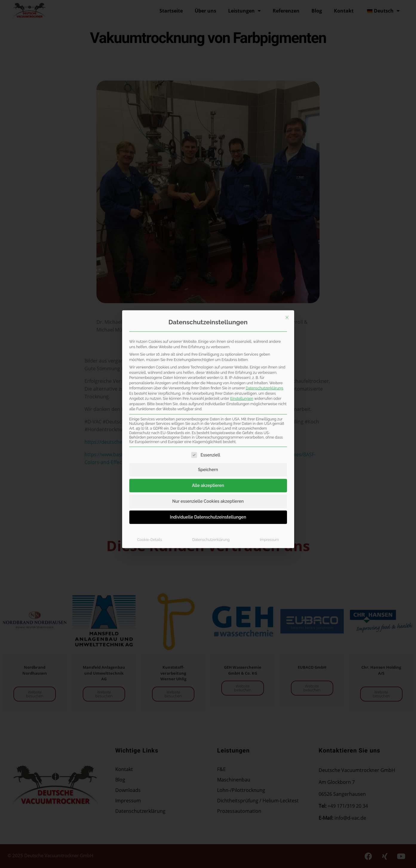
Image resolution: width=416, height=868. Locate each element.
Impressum (269, 429)
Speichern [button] (208, 359)
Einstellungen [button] (242, 287)
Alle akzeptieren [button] (208, 374)
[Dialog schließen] (287, 206)
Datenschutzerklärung (264, 277)
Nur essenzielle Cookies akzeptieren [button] (208, 390)
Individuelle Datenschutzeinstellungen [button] (208, 406)
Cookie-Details (149, 429)
